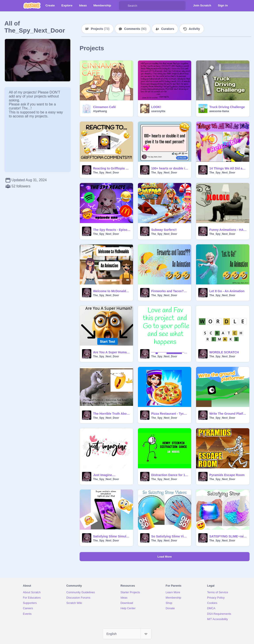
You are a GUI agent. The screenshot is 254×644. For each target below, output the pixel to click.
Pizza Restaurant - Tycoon (170, 414)
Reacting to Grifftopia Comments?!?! (112, 168)
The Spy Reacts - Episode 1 (112, 230)
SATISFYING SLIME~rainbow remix (228, 536)
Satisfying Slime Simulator (112, 536)
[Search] (123, 6)
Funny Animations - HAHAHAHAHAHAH (228, 230)
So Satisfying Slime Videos (170, 536)
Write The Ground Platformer (228, 414)
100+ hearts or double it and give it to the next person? (170, 168)
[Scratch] (32, 6)
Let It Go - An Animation (227, 291)
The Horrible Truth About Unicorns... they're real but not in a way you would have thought (112, 414)
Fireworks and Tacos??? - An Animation (170, 291)
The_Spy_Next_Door (106, 173)
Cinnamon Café (104, 107)
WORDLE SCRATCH (224, 352)
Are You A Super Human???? (112, 352)
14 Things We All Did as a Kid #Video (228, 168)
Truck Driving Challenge (227, 107)
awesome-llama (219, 111)
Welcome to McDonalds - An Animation (112, 291)
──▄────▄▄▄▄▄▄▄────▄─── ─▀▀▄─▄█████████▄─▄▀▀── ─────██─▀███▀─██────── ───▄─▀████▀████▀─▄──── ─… (170, 352)
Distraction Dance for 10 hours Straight (170, 475)
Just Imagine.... (104, 475)
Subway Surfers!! (164, 230)
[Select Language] (127, 634)
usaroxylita (158, 111)
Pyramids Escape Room (227, 475)
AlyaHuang (100, 111)
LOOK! (156, 107)
